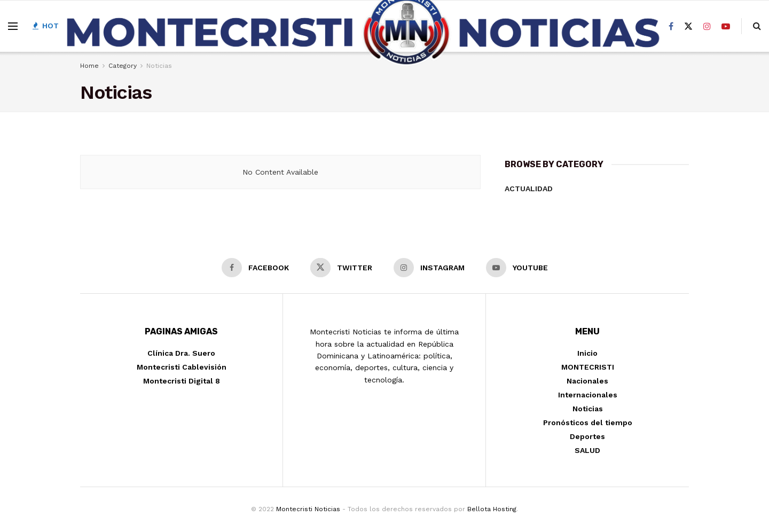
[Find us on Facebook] (671, 26)
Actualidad (529, 189)
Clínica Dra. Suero (181, 353)
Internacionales (588, 395)
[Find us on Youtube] (726, 26)
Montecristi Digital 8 (182, 381)
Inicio (587, 353)
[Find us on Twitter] (688, 26)
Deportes (587, 436)
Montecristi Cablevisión (182, 367)
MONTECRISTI (588, 367)
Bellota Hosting (492, 509)
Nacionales (587, 381)
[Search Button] (757, 26)
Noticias (588, 409)
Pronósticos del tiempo (588, 423)
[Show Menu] (13, 26)
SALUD (587, 450)
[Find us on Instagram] (707, 26)
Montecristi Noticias (308, 509)
